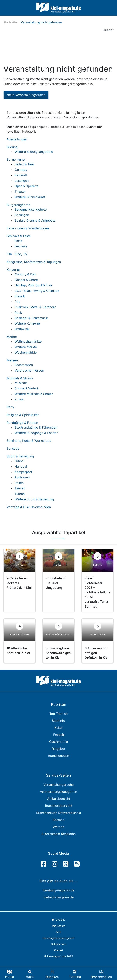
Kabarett (21, 175)
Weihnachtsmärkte (28, 341)
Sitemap (59, 820)
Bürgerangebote (18, 205)
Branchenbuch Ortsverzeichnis (58, 813)
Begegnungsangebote (31, 209)
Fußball (20, 461)
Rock (18, 313)
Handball (21, 466)
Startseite (10, 22)
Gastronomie (58, 742)
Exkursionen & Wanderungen (28, 228)
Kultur (59, 728)
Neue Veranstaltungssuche (26, 95)
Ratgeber (58, 749)
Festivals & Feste (19, 236)
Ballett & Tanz (25, 164)
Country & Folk (25, 274)
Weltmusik (22, 329)
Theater (20, 192)
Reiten (19, 483)
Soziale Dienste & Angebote (35, 220)
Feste (18, 241)
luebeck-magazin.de (59, 897)
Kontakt (58, 950)
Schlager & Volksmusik (31, 318)
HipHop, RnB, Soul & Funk (34, 285)
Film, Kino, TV (17, 254)
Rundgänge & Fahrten (22, 423)
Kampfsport (23, 472)
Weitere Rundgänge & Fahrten (36, 433)
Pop (18, 302)
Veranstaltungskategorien (58, 792)
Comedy (21, 170)
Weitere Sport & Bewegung (34, 499)
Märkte (12, 337)
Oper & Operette (27, 186)
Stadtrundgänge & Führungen (36, 427)
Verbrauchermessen (29, 370)
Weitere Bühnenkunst (30, 197)
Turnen (20, 494)
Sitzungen (22, 215)
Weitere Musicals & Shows (34, 394)
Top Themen (58, 714)
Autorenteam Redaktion (58, 834)
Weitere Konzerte (27, 323)
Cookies (58, 920)
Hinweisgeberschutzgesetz (58, 938)
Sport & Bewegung (20, 456)
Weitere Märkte (26, 347)
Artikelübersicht (59, 799)
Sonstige (13, 448)
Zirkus (19, 399)
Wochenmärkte (26, 352)
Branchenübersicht (59, 806)
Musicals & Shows (20, 378)
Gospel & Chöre (26, 280)
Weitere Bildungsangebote (34, 152)
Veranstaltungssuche (58, 785)
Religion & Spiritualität (23, 415)
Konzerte (13, 270)
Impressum (59, 926)
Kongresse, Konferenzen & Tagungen (34, 262)
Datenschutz (58, 944)
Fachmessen (24, 365)
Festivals (21, 246)
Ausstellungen (17, 139)
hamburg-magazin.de (58, 890)
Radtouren (22, 477)
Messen (12, 360)
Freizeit (59, 735)
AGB (59, 932)
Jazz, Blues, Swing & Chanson (37, 291)
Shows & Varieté (27, 388)
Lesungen (22, 181)
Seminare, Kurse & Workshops (29, 441)
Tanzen (20, 488)
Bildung (12, 147)
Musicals (21, 383)
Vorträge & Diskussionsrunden (29, 507)
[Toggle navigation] (52, 974)
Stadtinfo (58, 721)
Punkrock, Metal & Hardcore (35, 307)
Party (10, 407)
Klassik (20, 296)
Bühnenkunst (16, 159)
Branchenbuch (59, 756)
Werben (58, 827)
